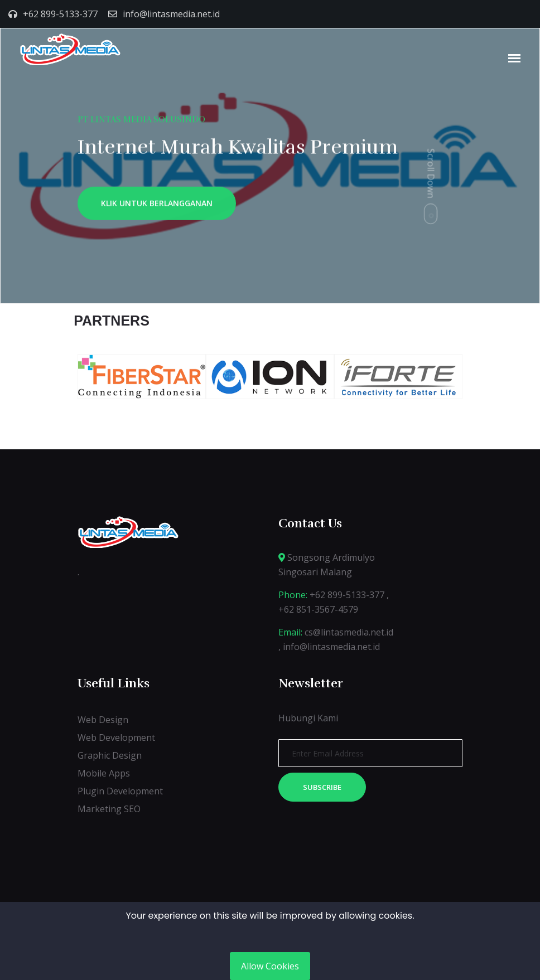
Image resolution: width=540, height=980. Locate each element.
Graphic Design (110, 755)
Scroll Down (431, 173)
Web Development (116, 738)
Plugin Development (120, 791)
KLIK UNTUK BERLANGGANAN (157, 206)
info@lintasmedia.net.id (171, 14)
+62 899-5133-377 (60, 14)
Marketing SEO (109, 809)
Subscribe (322, 787)
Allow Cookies (270, 966)
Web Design (103, 720)
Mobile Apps (104, 773)
